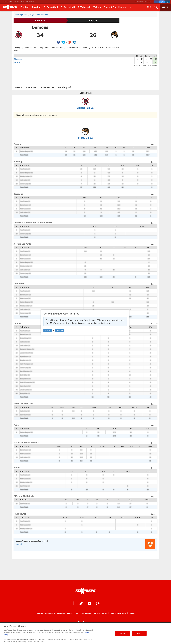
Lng (133, 148)
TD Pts (87, 471)
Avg (107, 148)
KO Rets (59, 446)
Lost (115, 226)
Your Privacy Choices (118, 613)
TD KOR (138, 517)
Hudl (19, 544)
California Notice (100, 613)
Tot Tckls (130, 327)
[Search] (156, 7)
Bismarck (40, 20)
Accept (123, 633)
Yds (84, 148)
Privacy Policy (73, 613)
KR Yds (150, 446)
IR (136, 248)
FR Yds (109, 407)
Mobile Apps (50, 613)
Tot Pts (148, 471)
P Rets (102, 446)
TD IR (109, 517)
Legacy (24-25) (86, 138)
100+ (138, 165)
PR (125, 248)
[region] (85, 633)
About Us (39, 613)
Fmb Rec (94, 407)
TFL (150, 327)
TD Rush (65, 517)
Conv (103, 471)
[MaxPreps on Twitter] (162, 2)
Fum (95, 226)
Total (149, 248)
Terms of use (86, 613)
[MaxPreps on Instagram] (168, 2)
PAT (66, 500)
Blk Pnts (134, 407)
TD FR (96, 517)
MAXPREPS (7, 2)
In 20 (148, 429)
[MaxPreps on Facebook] (156, 2)
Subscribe (61, 613)
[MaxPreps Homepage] (86, 591)
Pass (113, 287)
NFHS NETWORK (28, 2)
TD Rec (82, 517)
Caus (121, 407)
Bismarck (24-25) (85, 108)
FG (97, 500)
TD (116, 148)
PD (81, 407)
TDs (72, 471)
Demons (40, 27)
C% (95, 148)
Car (81, 165)
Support (132, 613)
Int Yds (62, 407)
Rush (85, 248)
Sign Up (60, 330)
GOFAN (17, 2)
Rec (85, 198)
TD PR (122, 517)
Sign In (48, 330)
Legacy (93, 20)
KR (114, 248)
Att (74, 148)
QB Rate (148, 148)
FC (139, 446)
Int (124, 148)
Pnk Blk (141, 226)
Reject (139, 633)
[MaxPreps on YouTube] (90, 603)
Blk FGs (150, 407)
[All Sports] (130, 7)
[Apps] (149, 7)
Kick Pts (128, 471)
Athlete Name (25, 148)
